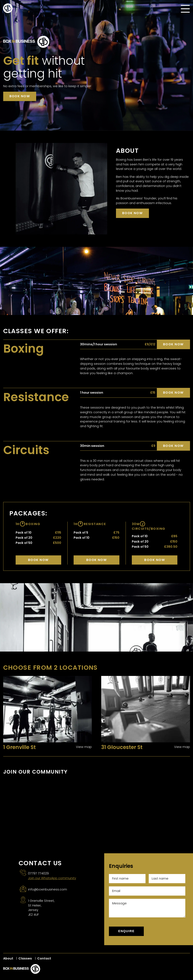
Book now (20, 96)
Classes (25, 958)
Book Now (38, 560)
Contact (44, 958)
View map (84, 747)
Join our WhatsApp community (52, 878)
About (8, 958)
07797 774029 (38, 873)
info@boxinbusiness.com (48, 889)
